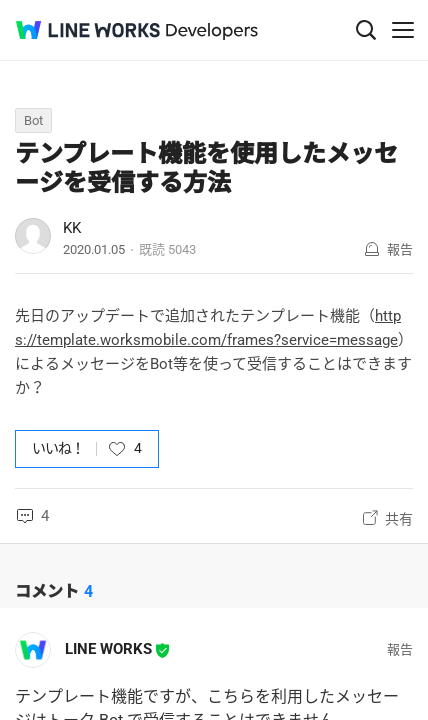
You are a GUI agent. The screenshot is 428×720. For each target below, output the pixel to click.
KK (72, 228)
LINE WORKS (108, 649)
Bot (33, 120)
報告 (400, 249)
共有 (399, 519)
